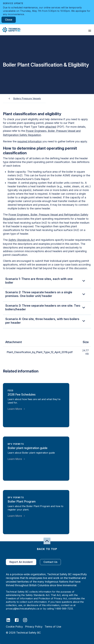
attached (51, 127)
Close (9, 20)
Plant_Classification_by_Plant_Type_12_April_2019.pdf (40, 352)
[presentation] (90, 31)
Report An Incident (21, 562)
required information (29, 141)
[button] (10, 30)
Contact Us (50, 562)
